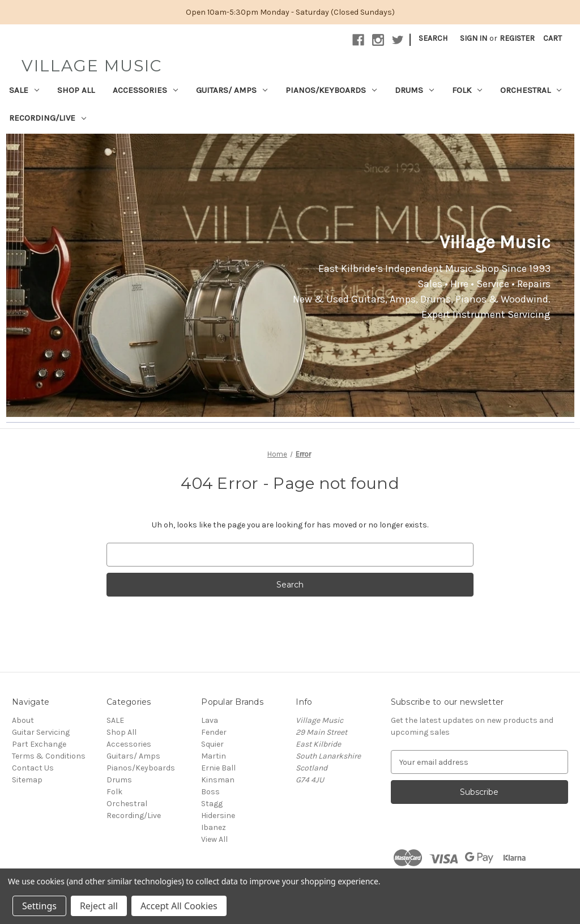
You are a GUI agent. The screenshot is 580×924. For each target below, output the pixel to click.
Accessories (145, 90)
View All (214, 839)
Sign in (474, 38)
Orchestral (531, 90)
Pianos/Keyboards (331, 90)
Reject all (99, 906)
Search (433, 38)
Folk (467, 90)
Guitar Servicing (41, 732)
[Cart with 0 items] (553, 38)
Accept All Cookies (179, 906)
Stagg (212, 804)
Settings (39, 906)
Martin (214, 756)
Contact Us (33, 768)
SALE (24, 90)
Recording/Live (48, 118)
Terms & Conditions (49, 756)
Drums (414, 90)
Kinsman (218, 780)
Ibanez (214, 827)
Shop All (76, 90)
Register (517, 38)
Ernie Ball (218, 768)
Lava (210, 720)
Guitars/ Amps (232, 90)
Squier (212, 744)
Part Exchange (39, 744)
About (23, 720)
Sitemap (27, 780)
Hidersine (218, 816)
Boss (210, 792)
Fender (214, 732)
